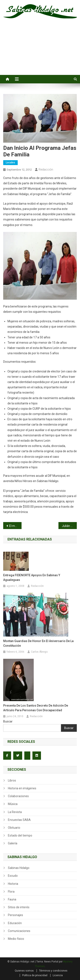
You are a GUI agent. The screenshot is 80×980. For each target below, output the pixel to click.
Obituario (14, 828)
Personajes (15, 915)
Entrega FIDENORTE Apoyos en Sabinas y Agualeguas (32, 578)
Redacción (46, 170)
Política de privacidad (35, 975)
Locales (10, 163)
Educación (15, 923)
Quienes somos (24, 971)
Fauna (12, 899)
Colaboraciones (18, 796)
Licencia (58, 975)
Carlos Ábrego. (40, 652)
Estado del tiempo (20, 835)
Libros (12, 780)
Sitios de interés (19, 907)
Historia (13, 884)
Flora (11, 892)
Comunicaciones (19, 931)
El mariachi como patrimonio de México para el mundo (15, 526)
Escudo (13, 876)
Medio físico (16, 939)
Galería (13, 843)
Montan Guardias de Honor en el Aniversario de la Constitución (38, 643)
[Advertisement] (40, 51)
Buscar (8, 721)
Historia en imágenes (22, 788)
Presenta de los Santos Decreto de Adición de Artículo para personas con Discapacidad (36, 708)
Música (13, 804)
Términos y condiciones (53, 971)
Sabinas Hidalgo (19, 868)
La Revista (15, 812)
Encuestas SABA (19, 820)
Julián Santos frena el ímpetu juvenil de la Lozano (69, 526)
